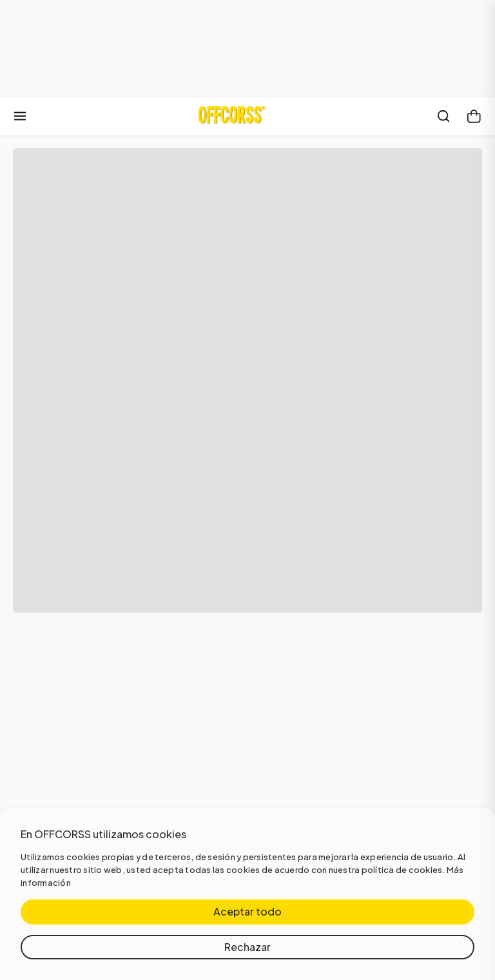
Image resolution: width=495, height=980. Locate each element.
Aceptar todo (247, 911)
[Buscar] (443, 116)
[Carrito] (474, 116)
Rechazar (247, 947)
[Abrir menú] (20, 116)
